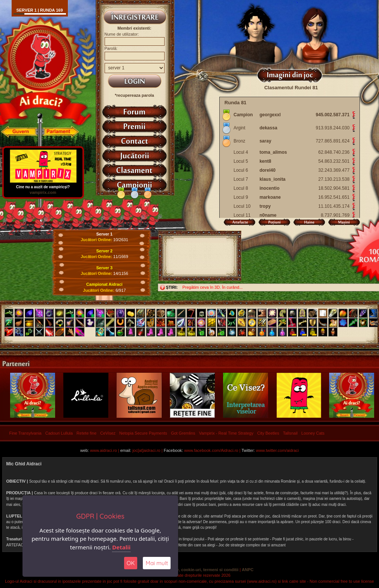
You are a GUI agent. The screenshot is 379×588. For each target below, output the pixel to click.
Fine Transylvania (25, 433)
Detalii (121, 547)
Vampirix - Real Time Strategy (226, 433)
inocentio (269, 188)
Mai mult (157, 563)
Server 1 (104, 234)
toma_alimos (273, 152)
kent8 (265, 161)
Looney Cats (313, 433)
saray (265, 141)
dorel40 (267, 170)
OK (131, 563)
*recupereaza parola (134, 95)
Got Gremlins (183, 433)
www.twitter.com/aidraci (277, 450)
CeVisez (108, 433)
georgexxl (270, 115)
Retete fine (86, 433)
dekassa (268, 128)
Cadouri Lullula (59, 433)
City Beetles (268, 433)
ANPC (248, 570)
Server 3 (104, 268)
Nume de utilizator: (122, 34)
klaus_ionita (272, 179)
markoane (270, 197)
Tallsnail (290, 433)
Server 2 (104, 251)
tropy (265, 206)
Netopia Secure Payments (143, 433)
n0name (268, 215)
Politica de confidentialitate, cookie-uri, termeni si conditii (182, 570)
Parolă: (111, 48)
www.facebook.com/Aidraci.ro (211, 450)
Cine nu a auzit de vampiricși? (43, 185)
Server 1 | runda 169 (39, 10)
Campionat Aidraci (104, 284)
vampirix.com (43, 192)
